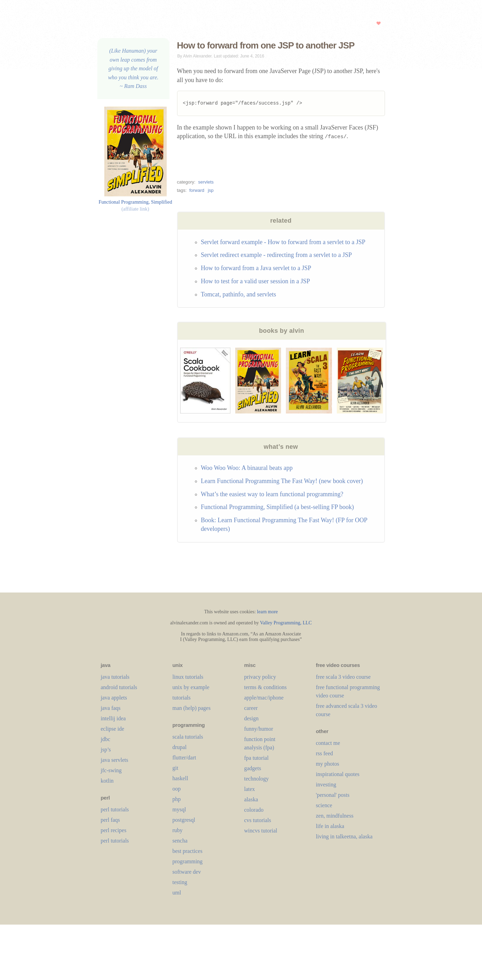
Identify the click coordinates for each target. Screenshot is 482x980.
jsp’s (106, 750)
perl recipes (114, 830)
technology (257, 779)
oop (177, 789)
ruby (178, 830)
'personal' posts (333, 795)
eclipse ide (113, 729)
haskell (180, 778)
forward (197, 190)
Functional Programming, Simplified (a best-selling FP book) (278, 507)
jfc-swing (111, 770)
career (251, 708)
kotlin (107, 781)
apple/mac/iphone (264, 698)
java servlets (115, 760)
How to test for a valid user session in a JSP (256, 281)
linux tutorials (188, 677)
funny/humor (259, 729)
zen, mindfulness (335, 816)
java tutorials (115, 677)
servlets (206, 182)
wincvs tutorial (261, 831)
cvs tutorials (258, 820)
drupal (180, 747)
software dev (187, 872)
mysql (179, 809)
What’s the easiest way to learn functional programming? (272, 494)
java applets (114, 698)
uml (177, 893)
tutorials (182, 698)
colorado (254, 810)
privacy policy (260, 677)
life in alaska (330, 826)
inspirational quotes (338, 774)
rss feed (325, 753)
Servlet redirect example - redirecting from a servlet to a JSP (277, 255)
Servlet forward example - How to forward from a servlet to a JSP (283, 242)
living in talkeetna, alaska (344, 836)
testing (180, 882)
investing (326, 785)
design (252, 718)
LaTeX (250, 789)
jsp (211, 190)
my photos (328, 764)
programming (188, 861)
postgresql (184, 820)
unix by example (191, 687)
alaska (251, 799)
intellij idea (113, 718)
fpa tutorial (257, 758)
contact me (328, 743)
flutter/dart (184, 758)
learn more (268, 612)
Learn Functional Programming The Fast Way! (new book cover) (282, 481)
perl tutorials (115, 809)
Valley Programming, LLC (286, 623)
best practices (188, 851)
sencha (180, 841)
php (177, 799)
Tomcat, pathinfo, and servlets (239, 294)
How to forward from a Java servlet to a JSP (256, 268)
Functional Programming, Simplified (135, 202)
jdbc (106, 739)
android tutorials (119, 687)
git (176, 768)
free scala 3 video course (343, 677)
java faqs (111, 708)
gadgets (253, 768)
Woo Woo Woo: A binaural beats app (247, 468)
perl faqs (111, 820)
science (324, 805)
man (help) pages (192, 708)
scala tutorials (188, 737)
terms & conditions (266, 687)
